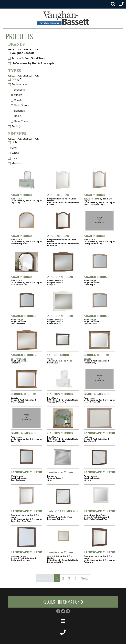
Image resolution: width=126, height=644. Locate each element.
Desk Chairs (19, 121)
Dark (13, 158)
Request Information (63, 602)
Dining (15, 79)
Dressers (18, 90)
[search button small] (113, 4)
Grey (13, 148)
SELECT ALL (15, 49)
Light (13, 142)
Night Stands (20, 105)
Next (84, 578)
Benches (18, 111)
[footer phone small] (63, 632)
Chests (17, 100)
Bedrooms (18, 84)
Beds (15, 126)
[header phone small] (121, 4)
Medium (15, 163)
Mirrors (16, 95)
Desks (16, 116)
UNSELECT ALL (31, 49)
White (14, 153)
